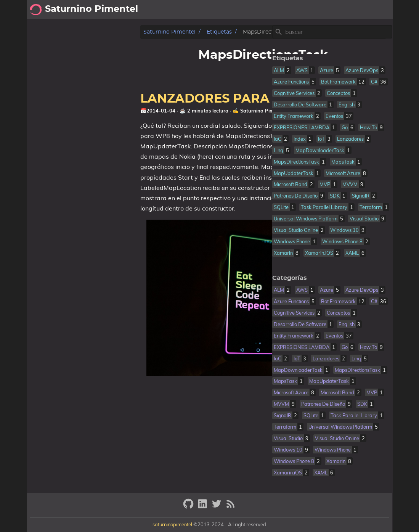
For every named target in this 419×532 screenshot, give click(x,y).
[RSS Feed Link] (231, 507)
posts (313, 10)
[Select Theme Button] (291, 10)
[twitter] (218, 507)
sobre (340, 10)
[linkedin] (203, 507)
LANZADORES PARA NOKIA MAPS (141, 99)
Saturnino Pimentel (62, 32)
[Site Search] (332, 32)
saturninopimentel (172, 524)
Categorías (283, 278)
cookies (374, 10)
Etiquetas (112, 32)
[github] (189, 507)
